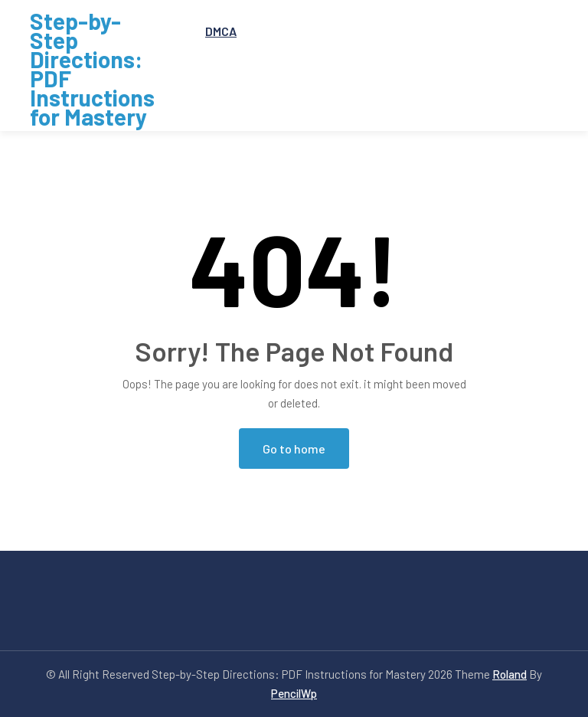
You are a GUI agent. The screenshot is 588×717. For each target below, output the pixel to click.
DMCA (221, 31)
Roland (510, 674)
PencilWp (294, 693)
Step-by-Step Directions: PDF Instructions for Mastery (92, 69)
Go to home (294, 449)
